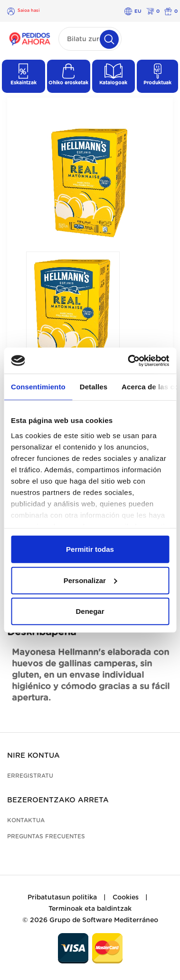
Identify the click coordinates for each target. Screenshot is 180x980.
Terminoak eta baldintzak (90, 909)
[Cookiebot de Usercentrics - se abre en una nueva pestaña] (128, 360)
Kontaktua (26, 820)
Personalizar (90, 580)
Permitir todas (90, 549)
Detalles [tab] (94, 387)
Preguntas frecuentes (46, 836)
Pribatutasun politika (62, 898)
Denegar (90, 611)
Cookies (126, 898)
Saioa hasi (29, 11)
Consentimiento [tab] (38, 387)
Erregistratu (30, 776)
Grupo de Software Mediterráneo (104, 920)
